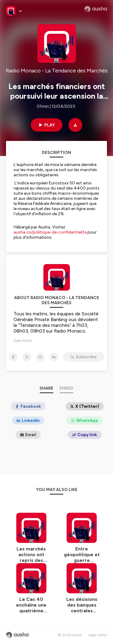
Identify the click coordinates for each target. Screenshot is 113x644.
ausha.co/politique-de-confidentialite (50, 232)
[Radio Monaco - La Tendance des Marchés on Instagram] (40, 357)
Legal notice (97, 635)
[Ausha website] (96, 9)
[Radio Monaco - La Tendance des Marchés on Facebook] (13, 357)
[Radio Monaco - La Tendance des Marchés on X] (27, 357)
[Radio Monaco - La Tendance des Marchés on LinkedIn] (54, 357)
